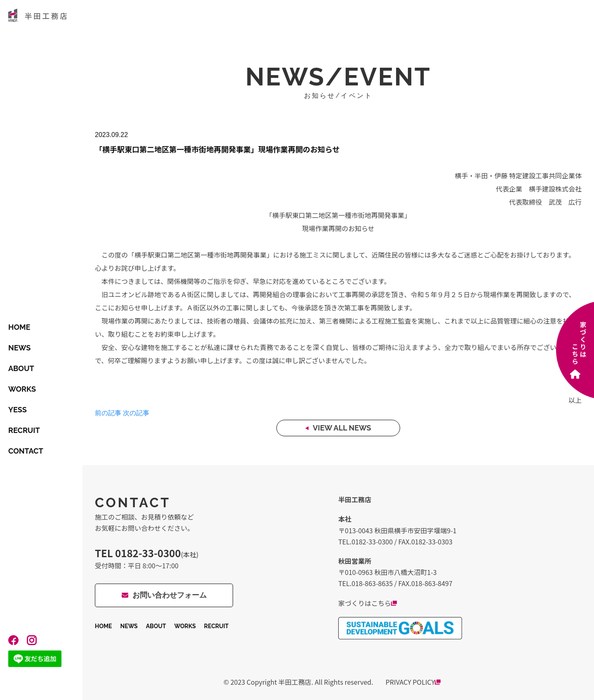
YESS (18, 410)
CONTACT (26, 451)
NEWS (19, 348)
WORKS (22, 389)
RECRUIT (24, 430)
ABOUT (21, 368)
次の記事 (136, 413)
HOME (19, 327)
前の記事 (108, 413)
